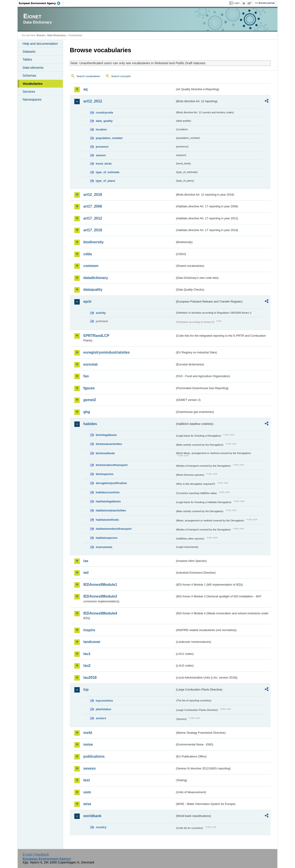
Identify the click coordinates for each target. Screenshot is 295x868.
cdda (88, 254)
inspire (89, 630)
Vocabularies (33, 84)
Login (236, 3)
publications (94, 756)
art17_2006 (93, 206)
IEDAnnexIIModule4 (100, 613)
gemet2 (90, 400)
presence (102, 147)
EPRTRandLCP (96, 336)
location (101, 129)
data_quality (104, 121)
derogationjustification (111, 483)
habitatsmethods (107, 520)
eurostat (90, 364)
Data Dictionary (56, 35)
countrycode (104, 112)
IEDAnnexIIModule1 (100, 585)
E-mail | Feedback (36, 854)
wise (87, 804)
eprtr (87, 302)
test (87, 780)
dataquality (93, 290)
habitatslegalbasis (108, 501)
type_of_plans (105, 181)
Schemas (29, 76)
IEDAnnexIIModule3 (100, 596)
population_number (109, 138)
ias (86, 561)
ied (86, 573)
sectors (101, 718)
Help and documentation (40, 44)
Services (29, 92)
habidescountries (108, 492)
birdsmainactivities (109, 444)
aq (85, 89)
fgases (89, 388)
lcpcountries (104, 701)
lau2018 (90, 678)
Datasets (29, 52)
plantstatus (103, 709)
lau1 (87, 654)
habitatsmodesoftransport (114, 529)
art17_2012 (93, 218)
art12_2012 (93, 101)
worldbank (92, 816)
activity (101, 313)
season (101, 155)
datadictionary (96, 278)
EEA (41, 3)
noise (88, 744)
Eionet (40, 35)
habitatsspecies (107, 538)
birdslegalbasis (106, 435)
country (101, 827)
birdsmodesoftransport (112, 465)
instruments (104, 547)
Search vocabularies (88, 76)
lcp (86, 689)
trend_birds (104, 164)
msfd (88, 733)
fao (86, 376)
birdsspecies (105, 474)
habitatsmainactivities (111, 510)
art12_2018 (93, 195)
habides (90, 424)
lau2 (87, 666)
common (91, 266)
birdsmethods (105, 453)
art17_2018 (93, 230)
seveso (89, 768)
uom (87, 792)
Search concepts (121, 76)
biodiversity (94, 242)
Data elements (33, 68)
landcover (92, 642)
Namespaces (32, 99)
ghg (87, 412)
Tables (27, 59)
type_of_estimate (108, 172)
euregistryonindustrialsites (107, 352)
